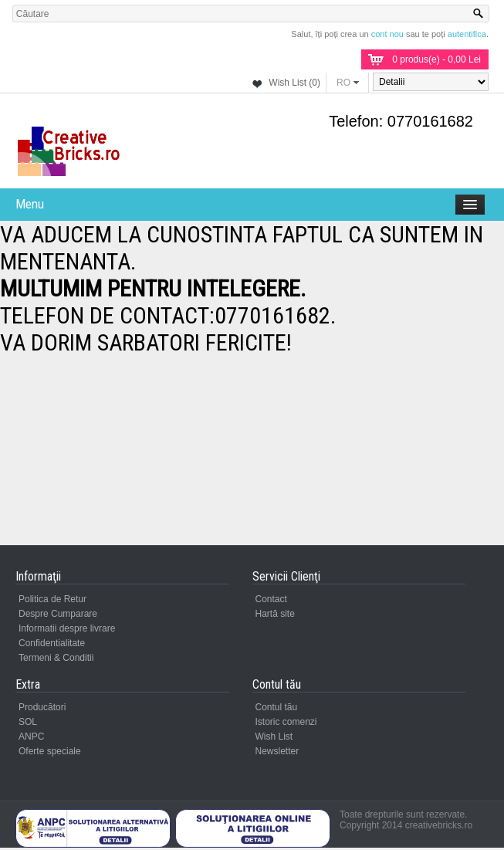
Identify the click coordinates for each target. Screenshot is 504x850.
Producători (42, 707)
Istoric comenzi (286, 722)
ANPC (31, 737)
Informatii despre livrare (67, 628)
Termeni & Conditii (56, 658)
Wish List (274, 737)
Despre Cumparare (58, 614)
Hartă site (275, 614)
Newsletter (277, 751)
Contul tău (277, 707)
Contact (271, 599)
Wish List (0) (294, 83)
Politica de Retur (52, 599)
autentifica (467, 34)
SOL (28, 722)
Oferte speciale (50, 751)
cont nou (387, 34)
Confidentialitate (52, 643)
